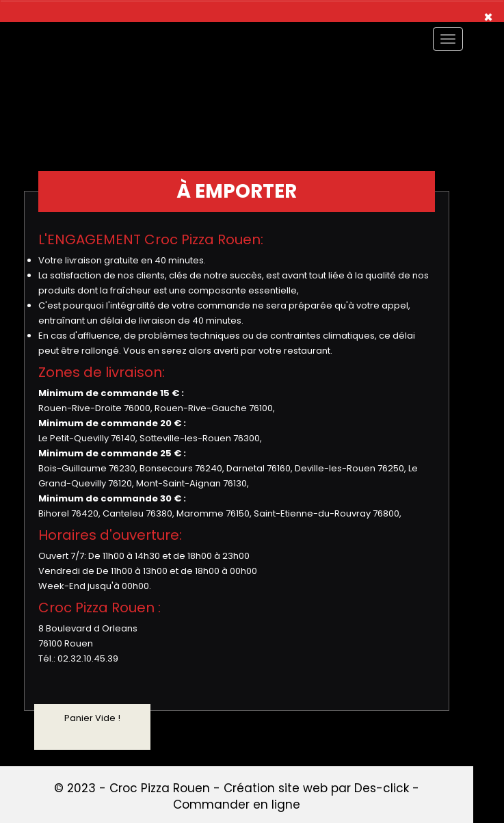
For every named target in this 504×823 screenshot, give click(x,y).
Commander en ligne (237, 805)
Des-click (382, 788)
